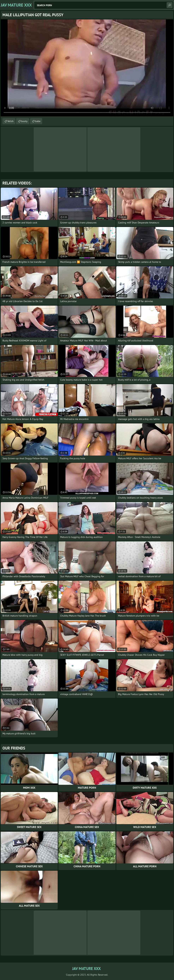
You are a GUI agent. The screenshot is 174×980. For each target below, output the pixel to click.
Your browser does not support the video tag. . (87, 68)
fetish (11, 121)
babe (38, 121)
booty (24, 121)
